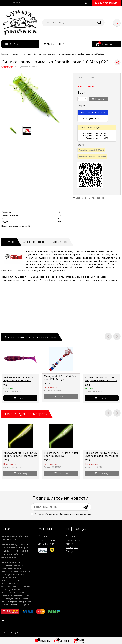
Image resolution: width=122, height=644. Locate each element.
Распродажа (72, 548)
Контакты (70, 544)
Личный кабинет (46, 544)
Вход (100, 3)
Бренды (69, 551)
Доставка (49, 44)
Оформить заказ (47, 540)
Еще (63, 44)
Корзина (43, 536)
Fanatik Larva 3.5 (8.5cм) (92, 156)
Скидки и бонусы (74, 540)
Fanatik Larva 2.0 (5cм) (91, 150)
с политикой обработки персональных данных (69, 514)
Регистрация (111, 3)
